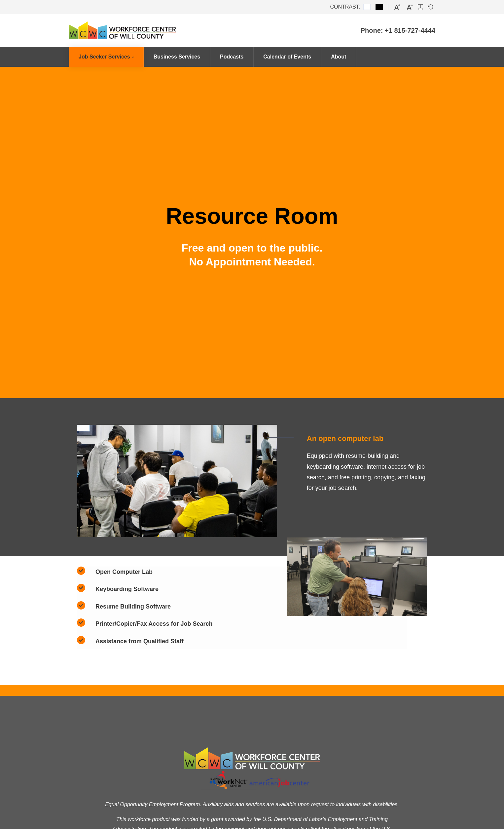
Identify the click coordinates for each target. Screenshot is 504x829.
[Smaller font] (410, 7)
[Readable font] (420, 7)
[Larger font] (397, 7)
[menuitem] (106, 57)
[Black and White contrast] (379, 7)
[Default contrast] (367, 7)
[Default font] (430, 7)
